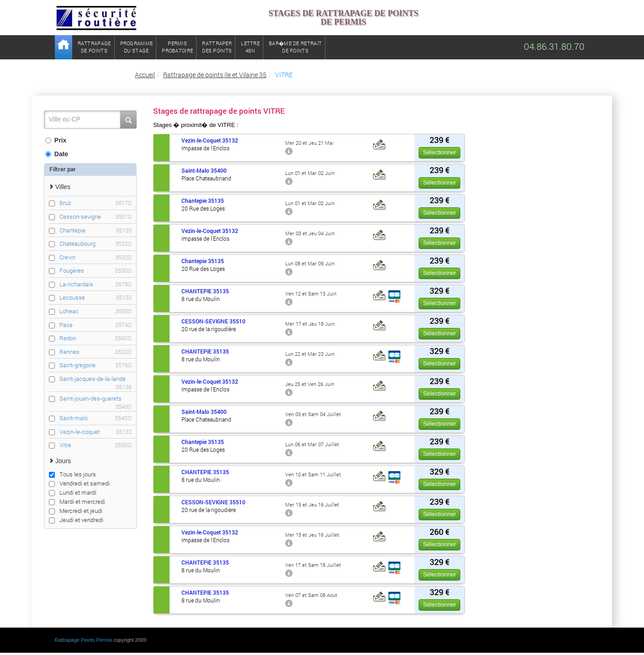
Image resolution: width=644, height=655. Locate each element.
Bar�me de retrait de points (295, 47)
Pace (96, 325)
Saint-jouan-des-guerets (96, 399)
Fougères (96, 271)
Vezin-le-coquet (96, 432)
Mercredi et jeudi (76, 511)
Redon (96, 338)
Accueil (145, 75)
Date (57, 154)
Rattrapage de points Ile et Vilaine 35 (215, 75)
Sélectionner (439, 152)
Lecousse (96, 298)
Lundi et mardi (73, 492)
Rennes (96, 352)
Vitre (96, 445)
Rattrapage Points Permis (83, 640)
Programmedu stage (137, 47)
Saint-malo (96, 418)
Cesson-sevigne (96, 217)
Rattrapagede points (94, 47)
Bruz (96, 203)
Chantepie (96, 230)
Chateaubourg (96, 244)
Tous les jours (72, 474)
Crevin (96, 257)
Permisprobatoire (177, 47)
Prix (56, 140)
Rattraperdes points (217, 47)
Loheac (96, 311)
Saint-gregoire (96, 365)
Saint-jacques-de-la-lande (96, 379)
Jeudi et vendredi (76, 520)
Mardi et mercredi (77, 502)
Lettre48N (250, 47)
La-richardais (96, 284)
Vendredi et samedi (79, 483)
